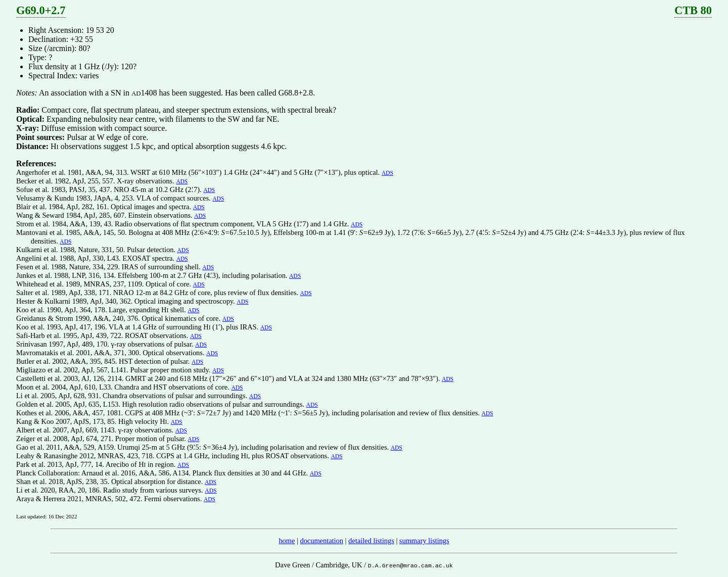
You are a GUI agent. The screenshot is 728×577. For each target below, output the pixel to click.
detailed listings (371, 541)
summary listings (424, 541)
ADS (388, 173)
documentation (322, 541)
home (287, 541)
